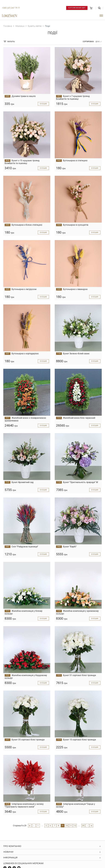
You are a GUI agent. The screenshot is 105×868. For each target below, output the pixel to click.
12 (75, 826)
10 (67, 826)
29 (83, 826)
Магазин (20, 26)
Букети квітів (35, 26)
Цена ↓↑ (99, 42)
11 (71, 826)
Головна (8, 26)
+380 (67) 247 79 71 (11, 8)
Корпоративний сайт (76, 8)
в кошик (43, 104)
